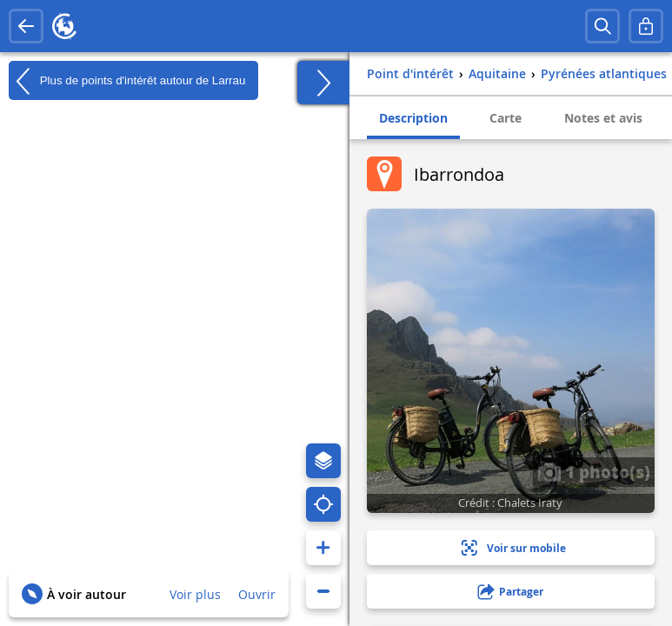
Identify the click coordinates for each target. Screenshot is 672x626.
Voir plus (195, 594)
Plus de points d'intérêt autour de (127, 81)
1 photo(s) (594, 471)
